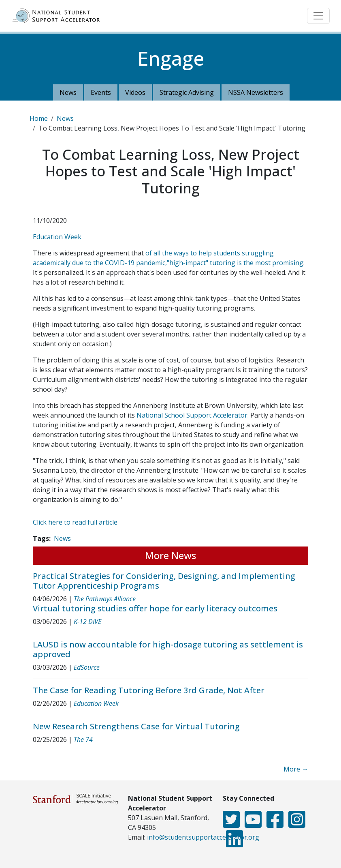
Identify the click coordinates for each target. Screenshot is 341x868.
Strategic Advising (187, 92)
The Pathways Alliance (105, 599)
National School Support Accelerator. (193, 415)
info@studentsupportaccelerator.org (203, 837)
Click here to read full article (75, 522)
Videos (135, 92)
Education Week (57, 237)
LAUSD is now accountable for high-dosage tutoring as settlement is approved (168, 649)
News (68, 92)
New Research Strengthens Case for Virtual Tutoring (136, 726)
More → (296, 769)
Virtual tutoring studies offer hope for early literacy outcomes (155, 608)
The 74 (83, 739)
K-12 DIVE (87, 622)
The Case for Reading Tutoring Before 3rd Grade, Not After (149, 690)
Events (101, 92)
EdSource (87, 667)
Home (39, 118)
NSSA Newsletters (256, 92)
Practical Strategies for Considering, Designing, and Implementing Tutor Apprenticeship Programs (164, 581)
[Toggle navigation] (318, 16)
